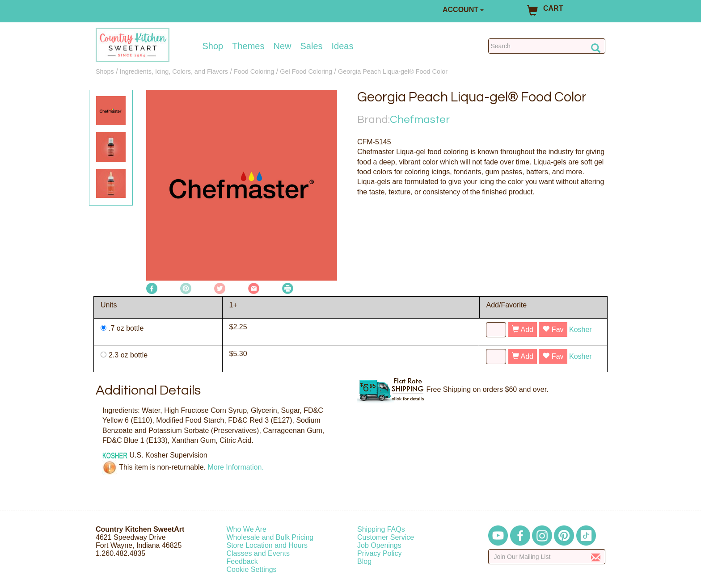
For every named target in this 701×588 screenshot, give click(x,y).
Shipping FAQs (381, 529)
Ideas (343, 46)
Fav (553, 330)
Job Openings (379, 545)
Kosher (581, 330)
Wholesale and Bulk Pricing (270, 537)
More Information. (235, 467)
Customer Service (386, 537)
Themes (248, 46)
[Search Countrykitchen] (547, 46)
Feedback (242, 561)
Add (523, 330)
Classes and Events (258, 553)
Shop (213, 46)
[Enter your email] (547, 557)
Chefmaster (420, 120)
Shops (105, 71)
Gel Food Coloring (306, 71)
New (282, 46)
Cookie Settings (252, 569)
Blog (364, 561)
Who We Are (247, 529)
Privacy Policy (380, 553)
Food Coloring (254, 71)
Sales (312, 46)
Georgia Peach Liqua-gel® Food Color (393, 71)
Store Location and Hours (267, 545)
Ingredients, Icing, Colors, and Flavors (174, 71)
